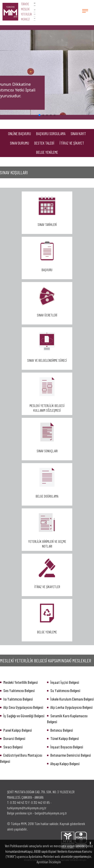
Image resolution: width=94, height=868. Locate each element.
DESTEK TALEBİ (44, 143)
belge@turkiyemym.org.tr (51, 813)
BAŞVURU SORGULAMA (51, 133)
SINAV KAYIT (78, 133)
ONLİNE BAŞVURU (19, 133)
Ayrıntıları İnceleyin (49, 862)
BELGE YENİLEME (47, 152)
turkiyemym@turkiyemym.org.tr (27, 808)
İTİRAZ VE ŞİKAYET (72, 143)
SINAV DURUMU (19, 143)
